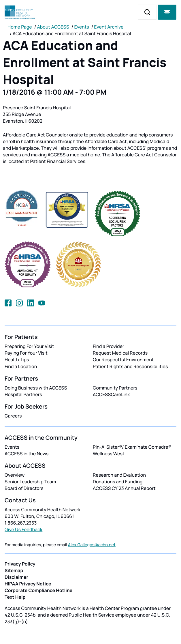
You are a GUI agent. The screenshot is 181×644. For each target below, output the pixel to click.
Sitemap (14, 570)
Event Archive (109, 27)
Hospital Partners (23, 394)
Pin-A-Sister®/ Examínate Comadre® (132, 447)
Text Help (15, 597)
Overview (15, 475)
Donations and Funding (118, 482)
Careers (13, 416)
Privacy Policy (20, 564)
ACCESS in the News (27, 454)
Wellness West (109, 454)
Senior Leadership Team (30, 482)
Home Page (20, 27)
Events (82, 27)
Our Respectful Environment (123, 360)
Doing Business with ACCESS (36, 388)
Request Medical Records (120, 353)
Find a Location (21, 366)
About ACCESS (53, 27)
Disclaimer (16, 577)
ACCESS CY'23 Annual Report (124, 488)
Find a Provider (109, 346)
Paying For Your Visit (26, 353)
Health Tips (17, 360)
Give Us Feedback (23, 529)
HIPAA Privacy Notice (28, 584)
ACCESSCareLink (111, 394)
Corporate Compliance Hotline (38, 590)
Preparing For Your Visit (29, 346)
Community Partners (115, 388)
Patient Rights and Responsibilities (130, 366)
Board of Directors (24, 488)
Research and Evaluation (119, 475)
